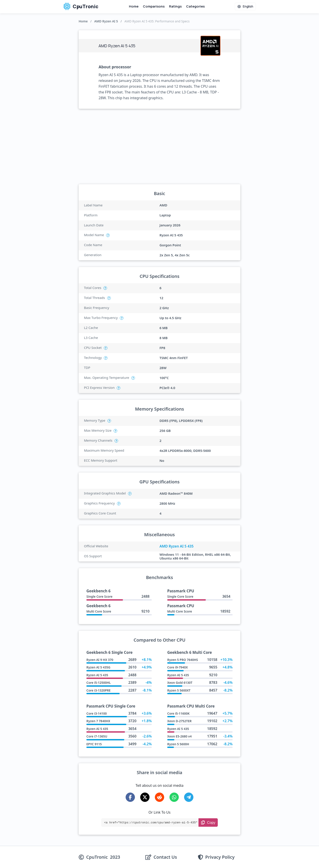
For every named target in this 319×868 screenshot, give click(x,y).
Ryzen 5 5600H (178, 744)
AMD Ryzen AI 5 (106, 21)
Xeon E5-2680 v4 (179, 736)
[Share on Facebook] (130, 797)
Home (134, 6)
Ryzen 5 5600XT (179, 690)
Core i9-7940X (178, 667)
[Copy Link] (208, 823)
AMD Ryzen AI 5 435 (177, 546)
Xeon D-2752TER (179, 721)
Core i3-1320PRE (98, 690)
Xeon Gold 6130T (180, 683)
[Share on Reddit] (159, 797)
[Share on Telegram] (189, 797)
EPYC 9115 (94, 744)
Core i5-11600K (178, 713)
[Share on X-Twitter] (145, 797)
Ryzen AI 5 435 (97, 675)
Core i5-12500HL (99, 683)
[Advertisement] (159, 146)
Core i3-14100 (97, 713)
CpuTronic (81, 6)
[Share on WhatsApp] (174, 797)
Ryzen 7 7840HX (98, 721)
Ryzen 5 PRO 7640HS (183, 660)
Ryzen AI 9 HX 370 (100, 660)
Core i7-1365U (97, 736)
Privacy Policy (220, 857)
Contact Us (165, 857)
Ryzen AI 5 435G (98, 667)
